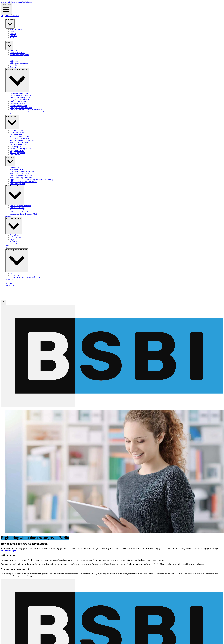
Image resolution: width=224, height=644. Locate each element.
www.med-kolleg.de (8, 551)
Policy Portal (10, 279)
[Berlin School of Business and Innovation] (112, 407)
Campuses (9, 283)
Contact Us (10, 285)
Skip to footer (27, 2)
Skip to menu (17, 2)
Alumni (8, 216)
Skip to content (6, 2)
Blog (7, 247)
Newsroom (9, 245)
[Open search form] (4, 302)
